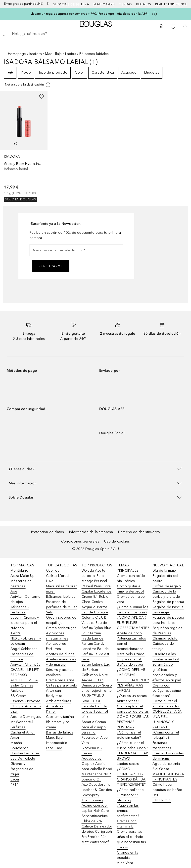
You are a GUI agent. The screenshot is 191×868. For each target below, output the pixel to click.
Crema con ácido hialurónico (131, 578)
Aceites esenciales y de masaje (61, 662)
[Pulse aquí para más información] (154, 14)
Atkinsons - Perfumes (20, 610)
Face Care (54, 748)
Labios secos (128, 764)
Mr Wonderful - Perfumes (23, 725)
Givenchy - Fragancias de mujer (22, 769)
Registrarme (51, 266)
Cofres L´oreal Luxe (58, 578)
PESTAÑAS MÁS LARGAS (130, 688)
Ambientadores (59, 701)
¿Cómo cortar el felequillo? (166, 735)
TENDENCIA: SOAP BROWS (132, 756)
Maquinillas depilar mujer (62, 589)
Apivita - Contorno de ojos (26, 599)
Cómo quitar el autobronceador (166, 704)
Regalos (144, 4)
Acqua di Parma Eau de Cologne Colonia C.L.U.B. (95, 612)
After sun (54, 691)
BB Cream (19, 696)
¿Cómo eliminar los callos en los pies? (133, 610)
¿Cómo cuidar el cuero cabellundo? (132, 745)
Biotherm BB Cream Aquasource (92, 753)
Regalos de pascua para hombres (168, 620)
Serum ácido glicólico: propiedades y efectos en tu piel (167, 672)
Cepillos (53, 571)
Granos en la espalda (127, 855)
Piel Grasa (161, 769)
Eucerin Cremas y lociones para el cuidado (25, 623)
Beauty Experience (171, 4)
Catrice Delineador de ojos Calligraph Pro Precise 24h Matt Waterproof (97, 834)
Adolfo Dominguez (26, 717)
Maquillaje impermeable (57, 740)
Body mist (54, 696)
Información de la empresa (91, 532)
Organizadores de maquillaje (61, 620)
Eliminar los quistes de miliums (168, 756)
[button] (95, 469)
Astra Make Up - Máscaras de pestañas (24, 581)
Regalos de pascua (168, 602)
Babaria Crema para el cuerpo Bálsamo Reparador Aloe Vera (95, 732)
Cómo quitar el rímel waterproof (130, 589)
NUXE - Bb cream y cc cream (26, 641)
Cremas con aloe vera (131, 599)
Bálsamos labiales (61, 597)
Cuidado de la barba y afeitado (166, 594)
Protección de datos (48, 532)
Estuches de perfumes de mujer (61, 604)
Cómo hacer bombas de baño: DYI (167, 790)
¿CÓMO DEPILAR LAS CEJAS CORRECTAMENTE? (133, 675)
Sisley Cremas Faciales (22, 688)
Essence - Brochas (25, 701)
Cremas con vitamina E (127, 824)
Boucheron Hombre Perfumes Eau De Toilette (25, 753)
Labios (71, 54)
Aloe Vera (125, 863)
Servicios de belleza (71, 4)
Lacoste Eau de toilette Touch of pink (95, 711)
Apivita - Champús (25, 664)
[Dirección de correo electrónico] (76, 250)
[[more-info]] (28, 85)
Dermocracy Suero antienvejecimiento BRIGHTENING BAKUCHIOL (97, 693)
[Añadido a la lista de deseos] (42, 97)
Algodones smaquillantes (57, 636)
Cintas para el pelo (62, 685)
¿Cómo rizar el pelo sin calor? (129, 735)
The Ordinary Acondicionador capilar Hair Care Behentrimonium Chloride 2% (95, 811)
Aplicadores (56, 644)
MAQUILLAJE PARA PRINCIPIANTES (168, 777)
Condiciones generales (80, 541)
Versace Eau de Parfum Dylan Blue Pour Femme (96, 628)
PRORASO (19, 675)
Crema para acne (60, 680)
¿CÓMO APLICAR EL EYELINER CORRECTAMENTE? (133, 623)
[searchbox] (95, 34)
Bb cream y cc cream (58, 725)
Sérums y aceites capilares (60, 672)
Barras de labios (60, 732)
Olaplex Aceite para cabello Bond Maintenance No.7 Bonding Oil (97, 772)
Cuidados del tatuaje (164, 646)
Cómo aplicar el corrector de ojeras (133, 709)
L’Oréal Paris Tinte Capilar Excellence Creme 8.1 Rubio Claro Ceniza (97, 594)
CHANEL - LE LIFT (24, 670)
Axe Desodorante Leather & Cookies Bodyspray (97, 790)
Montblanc (19, 571)
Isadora (36, 54)
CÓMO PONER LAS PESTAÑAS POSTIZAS (133, 722)
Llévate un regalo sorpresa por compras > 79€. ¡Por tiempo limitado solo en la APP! (90, 14)
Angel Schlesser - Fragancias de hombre (25, 654)
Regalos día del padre (165, 578)
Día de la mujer (165, 571)
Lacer (15, 779)
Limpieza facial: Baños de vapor (130, 662)
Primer (51, 711)
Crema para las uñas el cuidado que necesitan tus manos (131, 839)
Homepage (17, 54)
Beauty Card (104, 4)
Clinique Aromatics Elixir (26, 709)
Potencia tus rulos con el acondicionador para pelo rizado (131, 646)
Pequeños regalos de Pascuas (167, 631)
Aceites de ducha (60, 654)
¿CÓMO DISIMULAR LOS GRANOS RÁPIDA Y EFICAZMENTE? (131, 777)
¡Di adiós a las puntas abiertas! (166, 657)
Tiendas (126, 4)
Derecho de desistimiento (139, 532)
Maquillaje (53, 54)
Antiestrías (55, 706)
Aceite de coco (129, 633)
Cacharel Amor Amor (23, 735)
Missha (16, 743)
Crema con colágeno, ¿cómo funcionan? (167, 691)
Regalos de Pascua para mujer (168, 610)
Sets (49, 612)
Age (14, 591)
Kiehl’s (15, 633)
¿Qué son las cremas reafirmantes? (128, 811)
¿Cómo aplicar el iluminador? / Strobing (131, 795)
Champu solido (165, 638)
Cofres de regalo (167, 586)
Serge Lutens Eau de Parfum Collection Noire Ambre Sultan (96, 672)
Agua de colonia (166, 764)
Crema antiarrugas (61, 628)
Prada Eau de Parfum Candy (93, 641)
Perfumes (54, 649)
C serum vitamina (60, 717)
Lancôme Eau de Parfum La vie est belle (95, 654)
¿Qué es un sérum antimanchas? (132, 698)
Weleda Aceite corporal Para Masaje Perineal (94, 576)
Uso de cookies (117, 541)
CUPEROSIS (162, 800)
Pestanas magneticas (162, 745)
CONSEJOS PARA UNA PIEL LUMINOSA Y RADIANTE (167, 719)
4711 (15, 785)
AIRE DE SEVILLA (24, 680)
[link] (24, 146)
